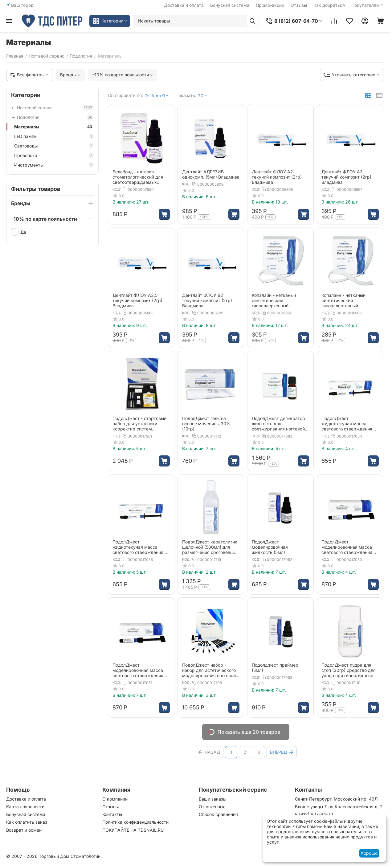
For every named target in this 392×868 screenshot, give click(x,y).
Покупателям (368, 5)
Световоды (54, 146)
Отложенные (212, 807)
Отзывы (299, 5)
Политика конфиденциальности (135, 822)
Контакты (112, 814)
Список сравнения (218, 814)
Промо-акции (270, 5)
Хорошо (369, 853)
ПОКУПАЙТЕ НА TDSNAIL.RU (133, 830)
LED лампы (54, 136)
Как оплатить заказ (27, 822)
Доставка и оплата (184, 5)
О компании (115, 799)
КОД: (117, 189)
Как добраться (329, 5)
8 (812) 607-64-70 (314, 814)
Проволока (54, 155)
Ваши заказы (212, 799)
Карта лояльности (25, 807)
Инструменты (54, 165)
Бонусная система (230, 5)
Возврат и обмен (24, 830)
